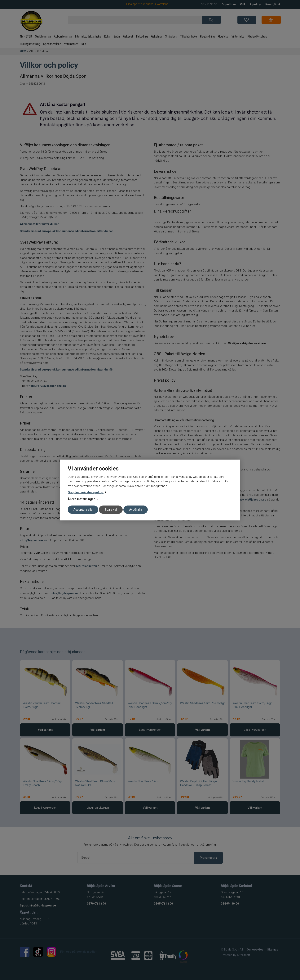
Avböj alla (136, 510)
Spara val (111, 510)
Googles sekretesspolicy (86, 492)
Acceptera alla (83, 510)
